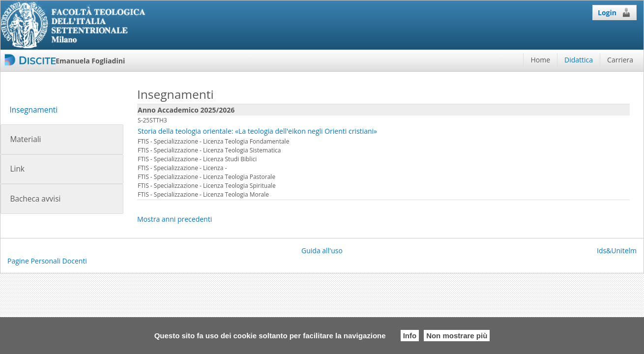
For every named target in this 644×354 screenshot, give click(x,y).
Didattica (579, 60)
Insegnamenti (33, 110)
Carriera (620, 60)
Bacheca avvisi (35, 199)
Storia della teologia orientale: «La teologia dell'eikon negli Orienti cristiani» (257, 131)
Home (540, 60)
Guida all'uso (322, 251)
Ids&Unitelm (617, 251)
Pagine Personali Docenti (47, 261)
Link (17, 169)
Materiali (25, 139)
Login (615, 12)
